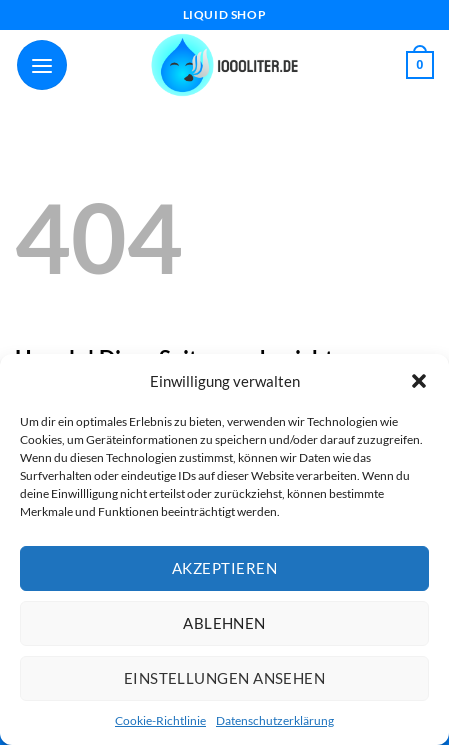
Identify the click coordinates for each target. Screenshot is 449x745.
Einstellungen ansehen (224, 678)
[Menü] (42, 65)
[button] (419, 381)
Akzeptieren (224, 568)
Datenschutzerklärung (275, 720)
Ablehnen (224, 623)
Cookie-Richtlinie (160, 720)
